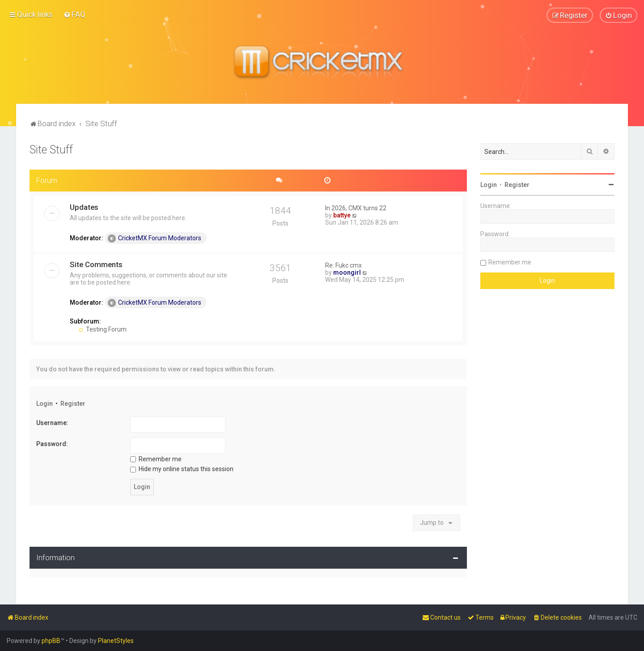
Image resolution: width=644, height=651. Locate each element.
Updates (84, 207)
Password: (52, 443)
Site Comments (96, 264)
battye (342, 215)
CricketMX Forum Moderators (155, 238)
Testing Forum (103, 329)
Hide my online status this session (182, 468)
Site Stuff (51, 149)
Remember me (156, 459)
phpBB (51, 641)
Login (44, 403)
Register (73, 403)
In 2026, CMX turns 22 (356, 208)
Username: (52, 423)
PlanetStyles (116, 641)
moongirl (347, 272)
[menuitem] (74, 14)
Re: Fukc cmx (343, 265)
